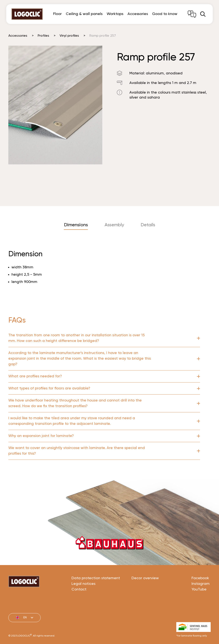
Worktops (115, 14)
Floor (57, 14)
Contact (79, 605)
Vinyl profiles (69, 36)
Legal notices (83, 599)
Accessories (138, 14)
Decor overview (145, 594)
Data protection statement (96, 594)
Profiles (43, 36)
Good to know (165, 14)
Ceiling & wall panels (84, 14)
